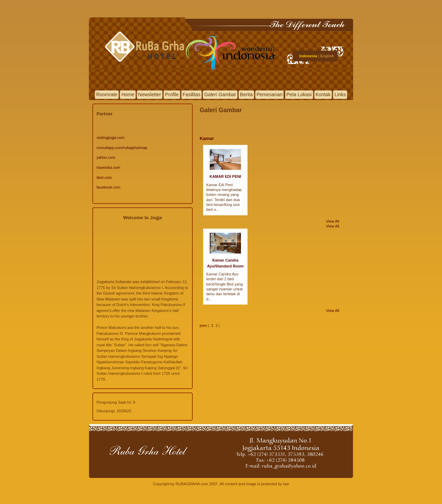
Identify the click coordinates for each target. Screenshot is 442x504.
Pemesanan (270, 94)
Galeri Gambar (220, 94)
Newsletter (150, 94)
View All (333, 221)
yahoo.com (106, 157)
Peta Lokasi (299, 94)
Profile (172, 94)
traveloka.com (108, 167)
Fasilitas (191, 94)
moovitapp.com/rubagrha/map (122, 148)
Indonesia (308, 56)
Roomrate (107, 94)
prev (203, 325)
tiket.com (104, 177)
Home (128, 94)
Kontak (323, 94)
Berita (246, 94)
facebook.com (108, 187)
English (327, 56)
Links (340, 94)
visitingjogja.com (111, 138)
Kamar (207, 138)
